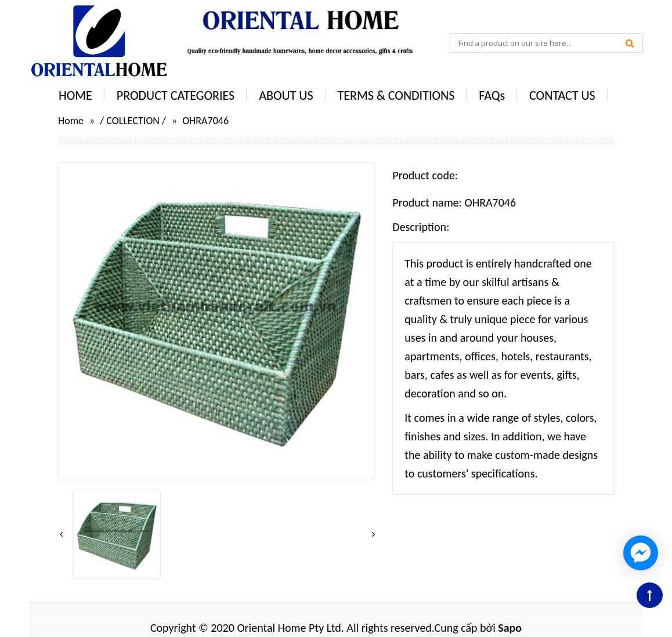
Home (71, 121)
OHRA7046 (205, 121)
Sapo (510, 628)
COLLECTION (133, 121)
